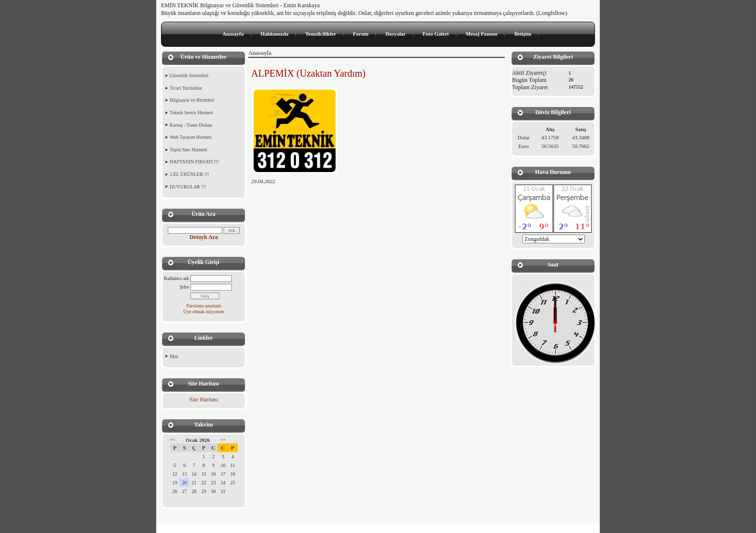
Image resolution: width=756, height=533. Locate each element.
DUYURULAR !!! (188, 187)
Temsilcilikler (321, 34)
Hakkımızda (274, 34)
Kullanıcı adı (176, 278)
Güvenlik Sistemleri (189, 75)
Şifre (184, 287)
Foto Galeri (436, 34)
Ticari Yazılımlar (186, 88)
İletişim (522, 34)
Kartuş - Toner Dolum (191, 125)
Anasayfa (233, 34)
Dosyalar (395, 34)
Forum (361, 34)
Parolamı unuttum (204, 306)
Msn (174, 356)
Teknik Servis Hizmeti (191, 113)
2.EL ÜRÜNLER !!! (189, 174)
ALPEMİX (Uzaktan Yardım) (308, 73)
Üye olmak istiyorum (204, 312)
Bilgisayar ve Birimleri (192, 100)
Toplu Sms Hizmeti (189, 150)
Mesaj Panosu (482, 34)
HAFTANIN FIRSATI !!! (194, 162)
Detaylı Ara (204, 237)
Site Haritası (204, 400)
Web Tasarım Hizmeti (191, 137)
